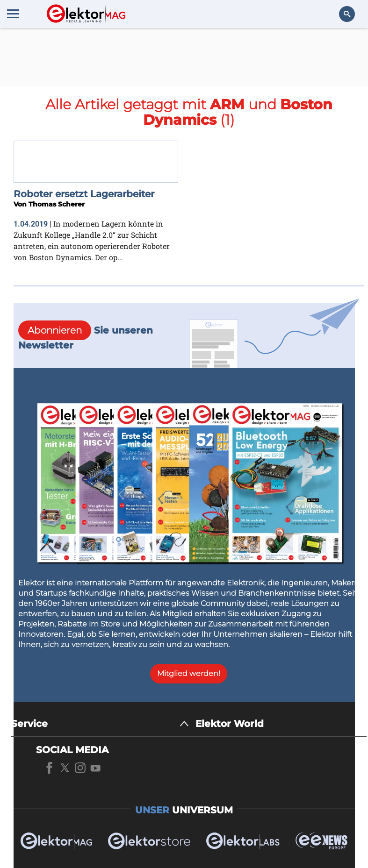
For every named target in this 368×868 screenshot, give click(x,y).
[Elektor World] (281, 724)
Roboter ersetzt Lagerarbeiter (84, 194)
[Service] (100, 724)
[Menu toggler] (13, 14)
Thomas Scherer (57, 204)
